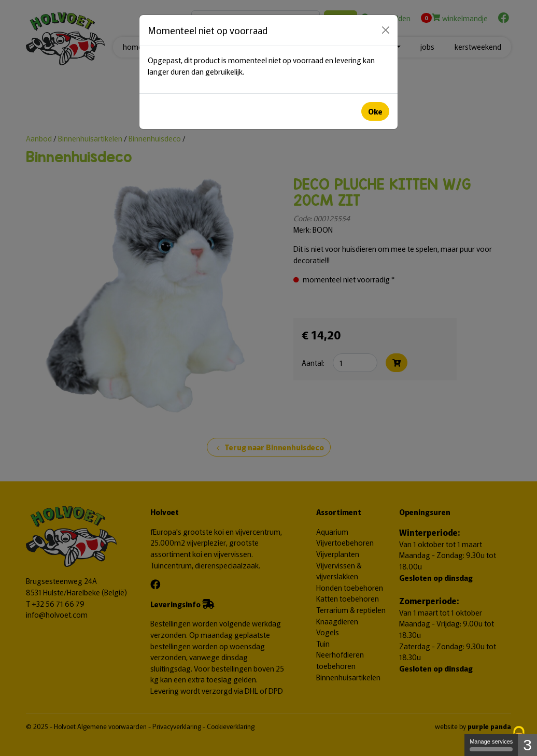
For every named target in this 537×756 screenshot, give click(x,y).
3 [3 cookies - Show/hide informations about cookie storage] (527, 745)
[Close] (386, 30)
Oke (375, 111)
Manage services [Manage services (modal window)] (491, 745)
